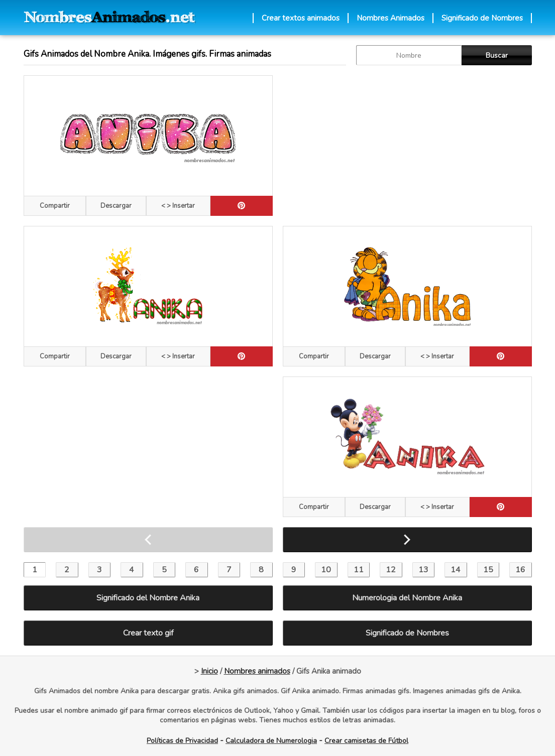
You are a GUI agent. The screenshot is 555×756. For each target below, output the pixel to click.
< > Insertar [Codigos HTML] (178, 206)
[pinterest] (242, 206)
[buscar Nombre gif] (409, 55)
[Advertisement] (407, 146)
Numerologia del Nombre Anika (407, 598)
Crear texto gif (148, 633)
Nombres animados (257, 671)
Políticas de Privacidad (182, 741)
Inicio (209, 671)
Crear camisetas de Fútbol (366, 741)
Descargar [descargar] (116, 206)
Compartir (55, 206)
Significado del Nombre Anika (148, 598)
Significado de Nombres (482, 18)
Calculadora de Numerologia (271, 741)
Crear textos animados (301, 18)
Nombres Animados (391, 18)
